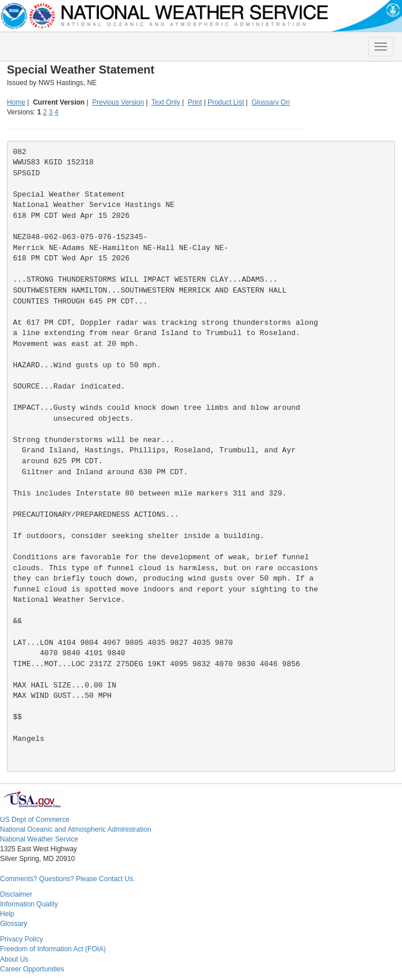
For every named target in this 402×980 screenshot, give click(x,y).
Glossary (14, 924)
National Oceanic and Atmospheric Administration (76, 829)
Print (195, 102)
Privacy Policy (22, 939)
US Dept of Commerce (35, 820)
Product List (226, 102)
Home (16, 102)
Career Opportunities (32, 969)
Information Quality (29, 904)
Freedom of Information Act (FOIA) (53, 949)
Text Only (166, 102)
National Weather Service (39, 839)
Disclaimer (16, 894)
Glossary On (271, 102)
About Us (14, 959)
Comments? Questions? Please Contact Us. (68, 879)
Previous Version (118, 102)
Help (7, 914)
